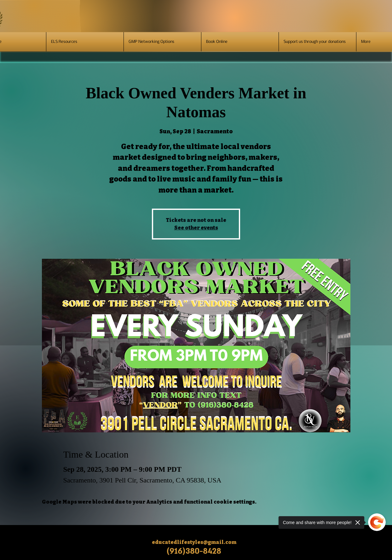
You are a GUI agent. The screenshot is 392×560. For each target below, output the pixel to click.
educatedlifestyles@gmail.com (194, 542)
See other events (196, 228)
